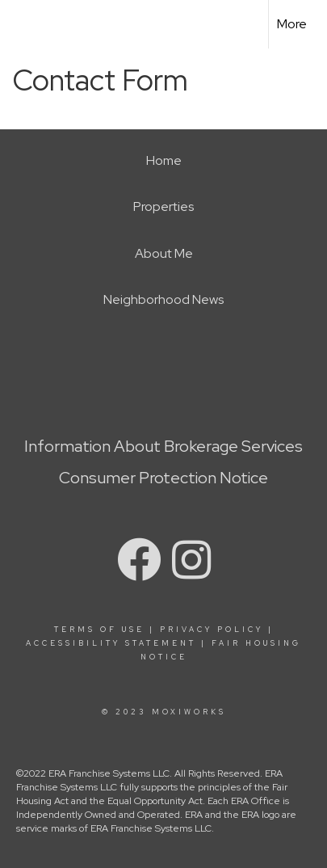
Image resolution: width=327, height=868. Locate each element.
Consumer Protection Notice (163, 478)
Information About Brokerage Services (163, 446)
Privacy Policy (212, 630)
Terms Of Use (99, 630)
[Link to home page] (27, 24)
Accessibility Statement (111, 643)
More (292, 24)
